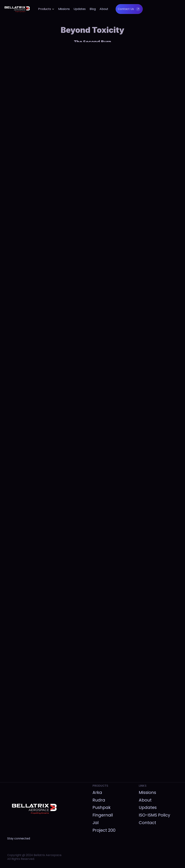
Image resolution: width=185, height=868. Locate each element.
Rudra (99, 800)
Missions (64, 9)
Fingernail (103, 815)
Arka (97, 792)
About (104, 9)
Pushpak (102, 807)
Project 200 (104, 830)
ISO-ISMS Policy (154, 815)
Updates (80, 9)
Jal (96, 823)
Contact (147, 823)
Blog (93, 9)
